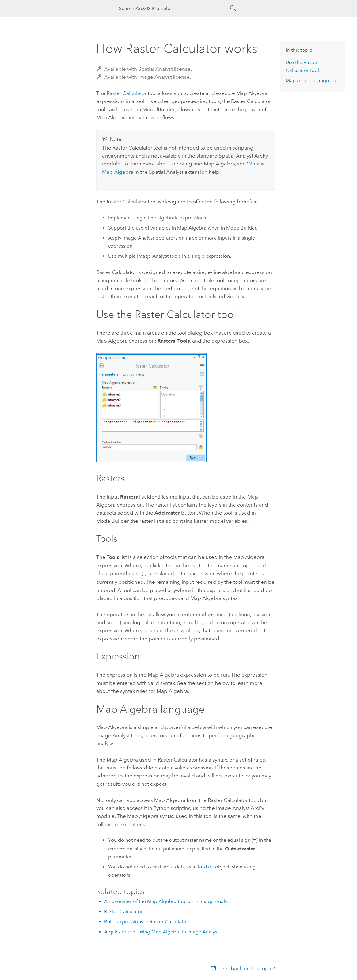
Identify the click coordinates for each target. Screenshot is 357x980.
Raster (205, 866)
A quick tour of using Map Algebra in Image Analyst (161, 931)
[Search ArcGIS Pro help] (173, 8)
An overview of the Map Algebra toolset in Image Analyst (168, 901)
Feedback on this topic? (247, 968)
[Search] (233, 8)
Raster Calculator (127, 93)
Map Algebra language (311, 80)
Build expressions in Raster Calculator (146, 921)
